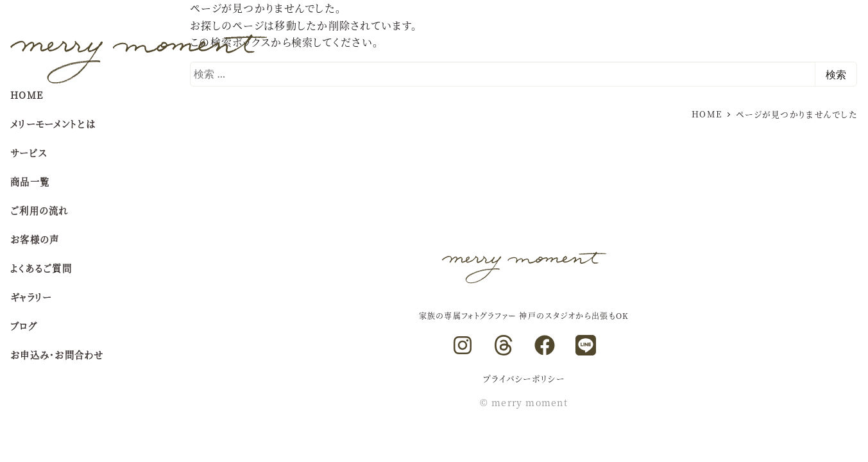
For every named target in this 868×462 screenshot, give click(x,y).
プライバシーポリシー (524, 378)
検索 (836, 74)
